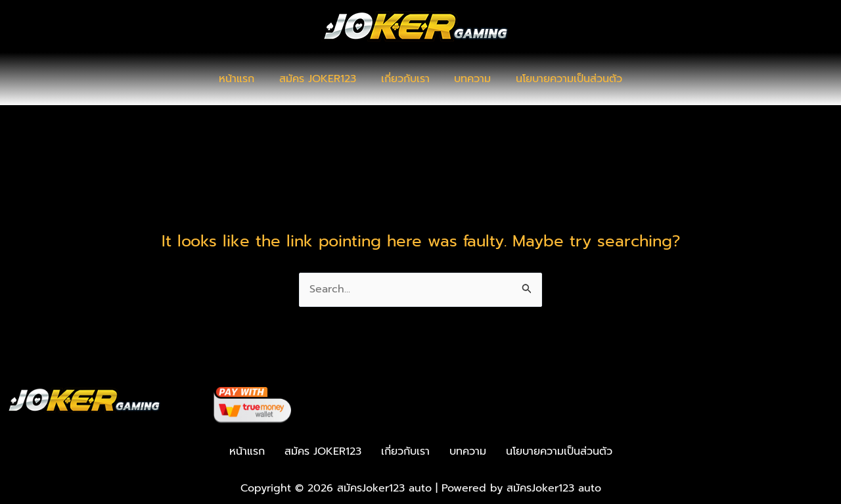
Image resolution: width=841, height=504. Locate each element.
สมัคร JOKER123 (322, 79)
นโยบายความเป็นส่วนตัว (562, 79)
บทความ (469, 79)
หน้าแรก (244, 79)
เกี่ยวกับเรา (405, 79)
